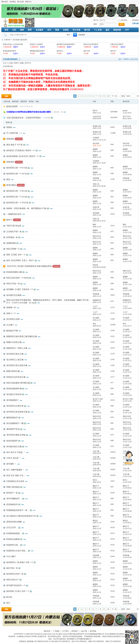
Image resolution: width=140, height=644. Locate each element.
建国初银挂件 (12, 418)
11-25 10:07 (127, 482)
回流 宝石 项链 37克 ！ (16, 475)
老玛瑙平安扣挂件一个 (16, 585)
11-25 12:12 (127, 355)
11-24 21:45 (127, 575)
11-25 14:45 (127, 308)
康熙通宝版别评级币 (37, 51)
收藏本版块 (19, 59)
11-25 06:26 (127, 552)
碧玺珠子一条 (12, 493)
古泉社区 (13, 23)
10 (108, 96)
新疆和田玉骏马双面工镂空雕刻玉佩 (22, 336)
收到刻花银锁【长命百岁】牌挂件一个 (23, 156)
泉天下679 (127, 117)
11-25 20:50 (127, 169)
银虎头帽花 (11, 185)
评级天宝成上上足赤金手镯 (13, 44)
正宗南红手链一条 (14, 232)
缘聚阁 (95, 149)
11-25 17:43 (127, 279)
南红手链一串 (12, 568)
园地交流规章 (12, 106)
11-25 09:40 (127, 505)
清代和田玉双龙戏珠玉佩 (17, 412)
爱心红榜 (21, 2)
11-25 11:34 (127, 436)
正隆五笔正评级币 (117, 44)
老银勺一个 (11, 313)
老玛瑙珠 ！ (11, 464)
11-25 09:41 (127, 494)
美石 (8, 603)
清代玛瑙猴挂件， (14, 499)
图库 (30, 30)
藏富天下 (96, 486)
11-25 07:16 (127, 534)
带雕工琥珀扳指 (13, 487)
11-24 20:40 (127, 604)
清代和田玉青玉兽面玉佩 (17, 365)
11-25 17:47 (127, 256)
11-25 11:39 (127, 413)
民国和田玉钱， (13, 545)
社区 (14, 30)
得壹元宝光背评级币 (91, 44)
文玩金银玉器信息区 (20, 40)
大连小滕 (96, 451)
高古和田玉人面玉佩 (15, 360)
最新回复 (24, 101)
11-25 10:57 (127, 113)
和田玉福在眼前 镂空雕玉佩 (18, 383)
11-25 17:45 (127, 261)
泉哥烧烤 (96, 213)
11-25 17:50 (127, 238)
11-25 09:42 (127, 488)
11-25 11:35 (127, 424)
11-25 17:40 (127, 285)
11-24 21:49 (127, 569)
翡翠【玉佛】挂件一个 (16, 255)
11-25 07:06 (127, 540)
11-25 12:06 (127, 384)
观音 (8, 179)
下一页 (114, 96)
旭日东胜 (96, 143)
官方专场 (76, 30)
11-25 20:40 (127, 204)
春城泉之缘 (97, 126)
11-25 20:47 (127, 180)
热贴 (37, 101)
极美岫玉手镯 (12, 331)
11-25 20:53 (127, 157)
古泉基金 (13, 2)
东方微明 (96, 318)
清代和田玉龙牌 (13, 319)
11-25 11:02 (127, 465)
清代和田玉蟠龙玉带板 (16, 435)
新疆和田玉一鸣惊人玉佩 (17, 348)
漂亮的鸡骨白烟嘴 (14, 522)
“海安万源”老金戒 (14, 226)
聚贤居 (95, 521)
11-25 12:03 (127, 390)
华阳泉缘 (96, 178)
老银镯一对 (11, 307)
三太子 (95, 306)
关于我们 (65, 631)
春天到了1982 (98, 399)
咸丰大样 (87, 51)
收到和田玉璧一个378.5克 (17, 203)
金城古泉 (96, 207)
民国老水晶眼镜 (13, 539)
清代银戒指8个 (13, 400)
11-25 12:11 (127, 361)
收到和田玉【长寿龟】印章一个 (20, 562)
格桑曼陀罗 (97, 300)
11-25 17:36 (127, 290)
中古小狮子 (11, 556)
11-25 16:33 (127, 296)
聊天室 (87, 30)
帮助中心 (28, 2)
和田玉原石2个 (13, 580)
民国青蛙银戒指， (14, 533)
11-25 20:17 (127, 209)
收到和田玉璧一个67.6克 (17, 168)
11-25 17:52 (127, 233)
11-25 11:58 (127, 395)
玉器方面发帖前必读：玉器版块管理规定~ (24, 118)
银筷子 (9, 220)
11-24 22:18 (127, 557)
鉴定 (107, 30)
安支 (49, 30)
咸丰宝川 (60, 51)
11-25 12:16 (127, 337)
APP (127, 30)
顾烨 (94, 225)
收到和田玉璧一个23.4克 (17, 197)
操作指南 (93, 631)
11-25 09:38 (127, 511)
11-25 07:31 (127, 529)
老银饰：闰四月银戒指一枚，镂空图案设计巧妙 (26, 208)
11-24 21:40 (127, 581)
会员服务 (40, 30)
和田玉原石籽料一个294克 (17, 278)
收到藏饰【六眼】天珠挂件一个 (20, 289)
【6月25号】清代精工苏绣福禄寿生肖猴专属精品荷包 (29, 266)
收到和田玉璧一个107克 (16, 174)
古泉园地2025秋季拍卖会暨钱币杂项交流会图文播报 (29, 112)
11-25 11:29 (127, 447)
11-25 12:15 (127, 349)
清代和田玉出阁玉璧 (15, 406)
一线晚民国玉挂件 (14, 214)
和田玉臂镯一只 (13, 249)
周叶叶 (95, 111)
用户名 (96, 20)
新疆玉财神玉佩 (13, 371)
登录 (122, 24)
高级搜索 (82, 35)
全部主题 (7, 101)
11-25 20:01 (127, 215)
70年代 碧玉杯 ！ (14, 458)
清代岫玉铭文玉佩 (14, 446)
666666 (126, 59)
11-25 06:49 (127, 546)
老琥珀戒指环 (12, 441)
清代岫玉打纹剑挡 (14, 394)
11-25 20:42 (127, 198)
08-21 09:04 (127, 119)
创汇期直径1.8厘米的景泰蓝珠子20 (21, 516)
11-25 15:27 (127, 302)
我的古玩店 (97, 236)
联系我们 (75, 631)
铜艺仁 (95, 480)
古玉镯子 (10, 325)
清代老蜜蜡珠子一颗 (15, 423)
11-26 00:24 (127, 146)
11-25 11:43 (127, 407)
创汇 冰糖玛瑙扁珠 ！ (15, 470)
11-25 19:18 (127, 227)
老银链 (9, 127)
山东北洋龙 (134, 59)
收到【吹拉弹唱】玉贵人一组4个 (20, 260)
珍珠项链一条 (12, 237)
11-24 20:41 (127, 598)
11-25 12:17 (127, 320)
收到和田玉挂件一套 (15, 574)
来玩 (94, 324)
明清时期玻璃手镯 (14, 389)
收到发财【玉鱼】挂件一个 (18, 591)
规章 (22, 30)
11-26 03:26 (127, 128)
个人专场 (98, 30)
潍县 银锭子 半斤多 (14, 145)
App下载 (84, 631)
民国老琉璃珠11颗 (14, 272)
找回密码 (135, 20)
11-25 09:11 (127, 523)
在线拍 (66, 30)
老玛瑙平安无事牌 (14, 295)
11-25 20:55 (127, 151)
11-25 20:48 (127, 175)
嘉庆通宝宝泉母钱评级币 (66, 44)
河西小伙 (96, 184)
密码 (95, 24)
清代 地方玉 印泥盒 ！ (16, 452)
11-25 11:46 (127, 401)
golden (125, 111)
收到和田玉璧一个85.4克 (17, 191)
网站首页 (5, 2)
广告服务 (56, 631)
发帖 (6, 96)
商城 (57, 30)
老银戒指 (10, 139)
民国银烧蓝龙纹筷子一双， (18, 510)
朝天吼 (9, 597)
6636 (123, 96)
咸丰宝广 (113, 51)
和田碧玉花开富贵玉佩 (16, 377)
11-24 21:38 (127, 586)
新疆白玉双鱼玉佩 (14, 342)
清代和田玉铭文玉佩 (15, 354)
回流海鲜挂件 (12, 504)
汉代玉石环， (12, 527)
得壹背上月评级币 (36, 44)
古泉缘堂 (96, 138)
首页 (6, 30)
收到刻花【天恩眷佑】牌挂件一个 (21, 150)
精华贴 (31, 101)
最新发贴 (15, 101)
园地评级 (117, 30)
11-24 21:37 (127, 592)
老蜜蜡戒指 (11, 243)
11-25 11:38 (127, 418)
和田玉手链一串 (13, 284)
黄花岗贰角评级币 (9, 51)
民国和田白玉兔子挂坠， (17, 551)
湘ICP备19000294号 (77, 634)
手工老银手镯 (12, 133)
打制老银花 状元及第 (15, 481)
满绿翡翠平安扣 (13, 429)
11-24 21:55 (127, 563)
